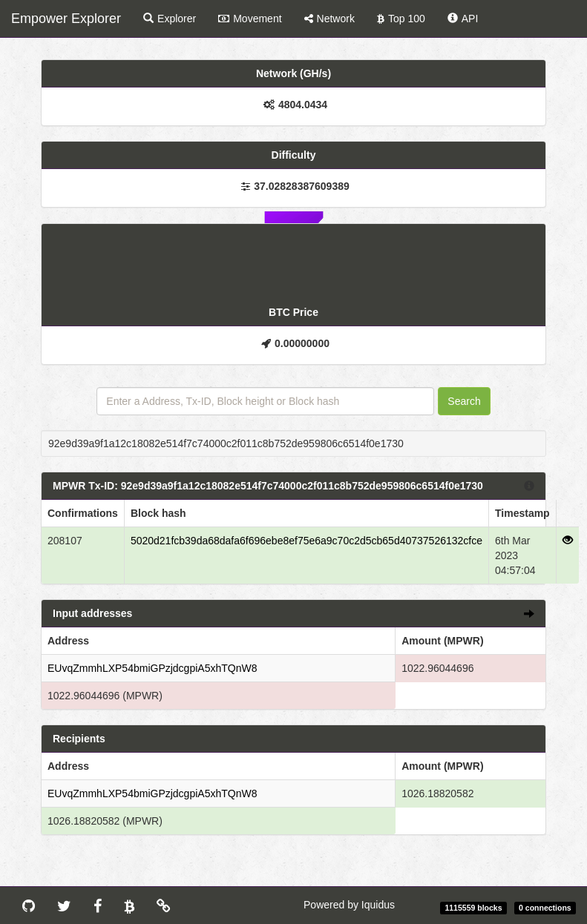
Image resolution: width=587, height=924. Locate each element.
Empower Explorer (66, 19)
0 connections (545, 908)
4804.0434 (303, 105)
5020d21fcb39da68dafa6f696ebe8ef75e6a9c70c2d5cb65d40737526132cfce (306, 541)
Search (464, 401)
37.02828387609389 (301, 186)
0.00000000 (302, 343)
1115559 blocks (473, 908)
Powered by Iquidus (349, 905)
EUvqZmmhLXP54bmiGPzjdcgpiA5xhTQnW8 (152, 668)
